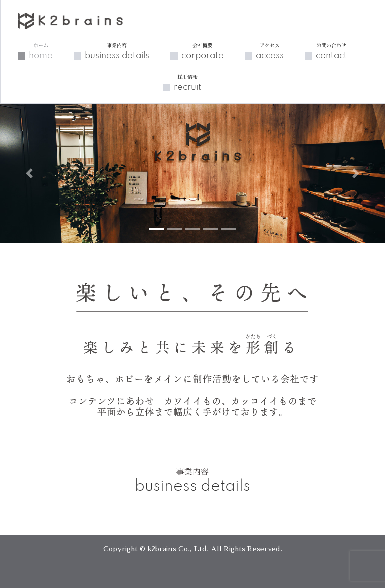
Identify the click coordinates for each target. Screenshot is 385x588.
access (270, 51)
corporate (203, 51)
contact (331, 51)
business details (117, 51)
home (41, 51)
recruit (187, 83)
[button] (29, 173)
